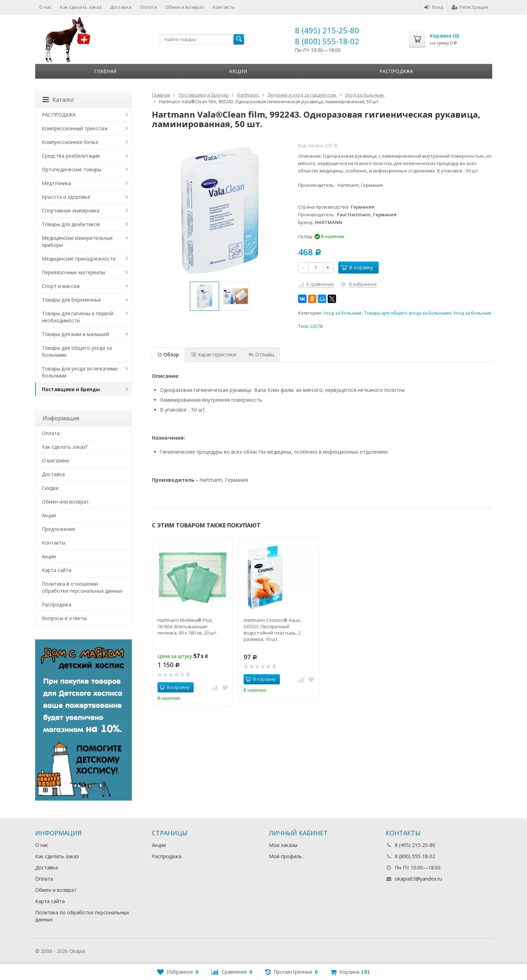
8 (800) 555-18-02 (327, 41)
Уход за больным (472, 313)
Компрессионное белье (70, 142)
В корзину (357, 267)
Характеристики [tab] (214, 354)
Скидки (50, 488)
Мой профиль (285, 856)
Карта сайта (57, 570)
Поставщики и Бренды (71, 389)
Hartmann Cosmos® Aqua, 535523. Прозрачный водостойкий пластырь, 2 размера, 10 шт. (272, 630)
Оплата (148, 7)
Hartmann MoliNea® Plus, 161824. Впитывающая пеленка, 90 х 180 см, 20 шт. (187, 626)
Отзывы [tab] (261, 354)
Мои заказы (283, 845)
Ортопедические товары (72, 169)
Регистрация (470, 7)
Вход (434, 7)
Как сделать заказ (81, 7)
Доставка (121, 7)
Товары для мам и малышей (75, 334)
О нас (46, 7)
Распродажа (396, 71)
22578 (316, 326)
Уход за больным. (343, 313)
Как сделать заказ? (65, 447)
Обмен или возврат (65, 502)
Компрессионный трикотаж (75, 128)
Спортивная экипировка (71, 211)
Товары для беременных (71, 300)
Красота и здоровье (66, 197)
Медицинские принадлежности (79, 259)
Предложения (58, 529)
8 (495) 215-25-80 (327, 30)
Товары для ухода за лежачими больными (80, 372)
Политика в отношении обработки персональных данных (82, 587)
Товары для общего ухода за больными (408, 313)
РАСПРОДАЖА (59, 115)
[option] (204, 296)
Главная (105, 71)
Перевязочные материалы (73, 272)
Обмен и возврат (185, 7)
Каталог (59, 100)
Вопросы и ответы (64, 618)
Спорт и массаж (61, 286)
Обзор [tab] (168, 354)
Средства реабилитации (71, 156)
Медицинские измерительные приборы (77, 241)
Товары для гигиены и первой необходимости (78, 317)
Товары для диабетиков (71, 224)
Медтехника (56, 183)
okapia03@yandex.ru (418, 879)
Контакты (224, 7)
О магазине (56, 461)
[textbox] (202, 39)
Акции (238, 71)
